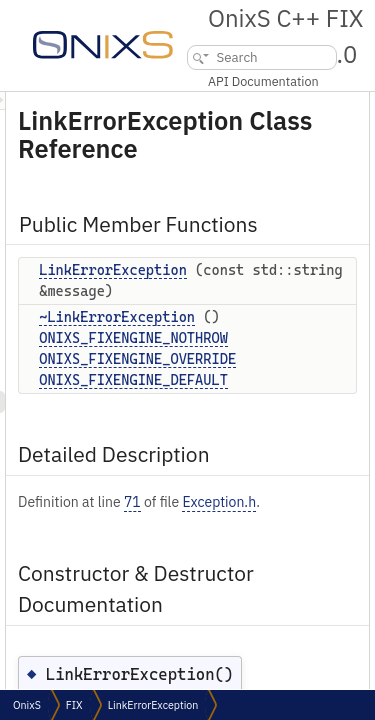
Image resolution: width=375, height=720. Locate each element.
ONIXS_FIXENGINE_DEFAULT (246, 433)
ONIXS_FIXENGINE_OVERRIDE (250, 412)
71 (245, 555)
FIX (74, 705)
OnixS (27, 705)
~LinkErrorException (230, 370)
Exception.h (168, 576)
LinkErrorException (226, 302)
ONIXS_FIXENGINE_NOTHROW (246, 391)
